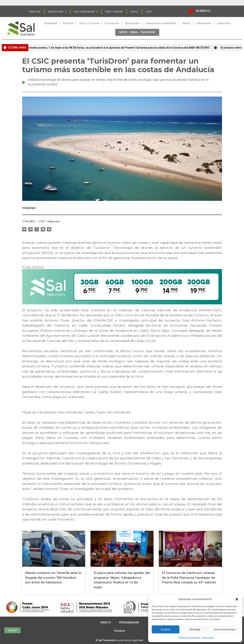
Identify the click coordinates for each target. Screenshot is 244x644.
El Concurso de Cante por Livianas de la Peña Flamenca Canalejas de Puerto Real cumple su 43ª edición (189, 578)
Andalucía (35, 12)
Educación (132, 23)
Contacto (120, 631)
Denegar (195, 629)
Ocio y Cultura (89, 23)
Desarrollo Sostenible (161, 23)
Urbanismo (203, 23)
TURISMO (29, 208)
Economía (112, 23)
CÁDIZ (149, 12)
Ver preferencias (225, 629)
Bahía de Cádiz (57, 12)
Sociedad (51, 23)
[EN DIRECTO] (191, 11)
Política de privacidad (189, 637)
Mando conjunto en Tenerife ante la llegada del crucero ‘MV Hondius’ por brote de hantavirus (53, 578)
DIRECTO (106, 623)
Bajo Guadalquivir (86, 12)
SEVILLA (134, 12)
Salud (186, 23)
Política (68, 23)
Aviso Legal (208, 637)
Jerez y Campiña (114, 12)
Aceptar (166, 629)
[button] (237, 599)
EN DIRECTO (203, 11)
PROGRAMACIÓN (129, 623)
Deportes (224, 23)
